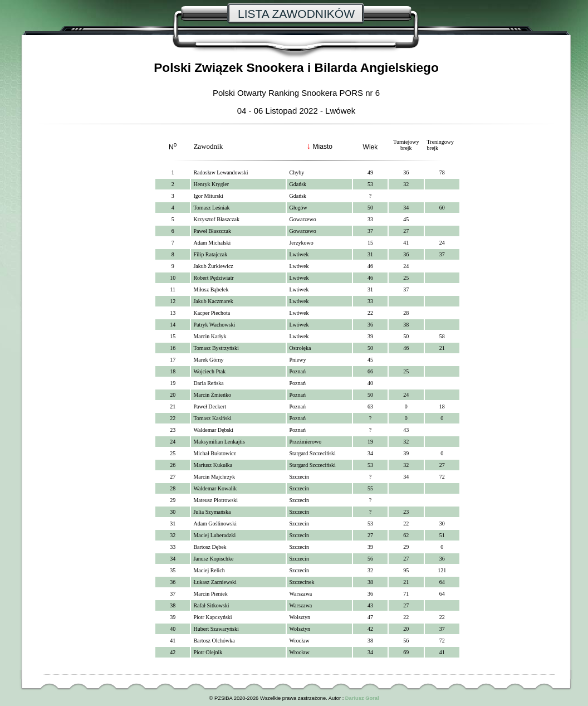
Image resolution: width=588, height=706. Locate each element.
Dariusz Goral (362, 698)
